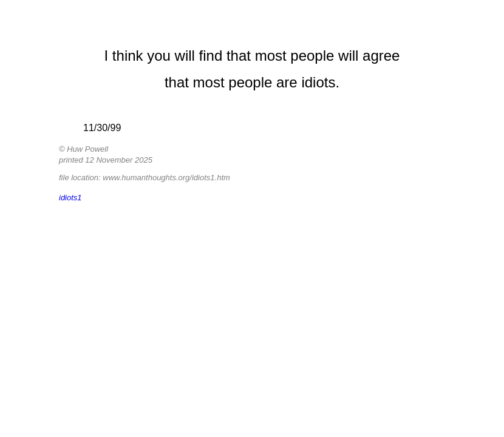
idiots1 (70, 198)
